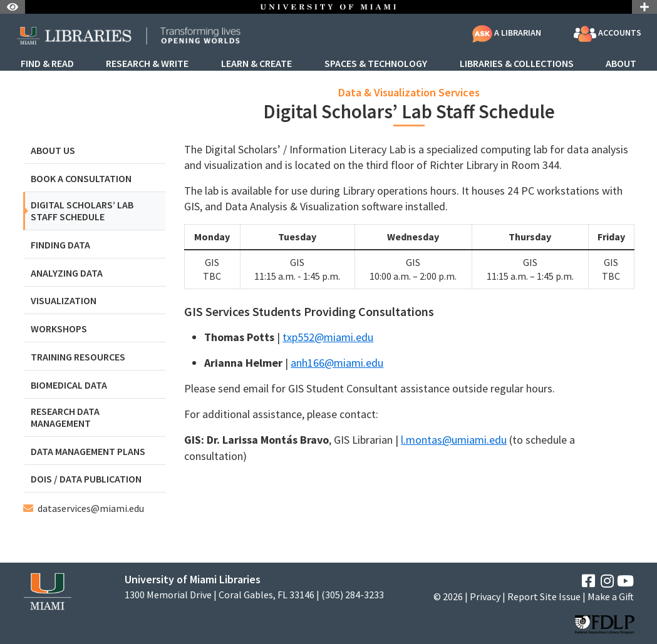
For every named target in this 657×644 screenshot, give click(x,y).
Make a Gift (611, 596)
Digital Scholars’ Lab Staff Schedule (82, 211)
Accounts (608, 34)
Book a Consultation (81, 179)
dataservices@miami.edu (91, 508)
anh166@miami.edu (337, 363)
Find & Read (47, 64)
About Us (53, 151)
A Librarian (507, 33)
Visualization (64, 301)
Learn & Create (256, 64)
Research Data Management (65, 417)
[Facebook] (588, 581)
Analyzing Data (67, 273)
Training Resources (78, 357)
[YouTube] (625, 581)
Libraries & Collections (517, 64)
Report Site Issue (544, 596)
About (621, 64)
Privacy (485, 596)
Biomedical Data (69, 385)
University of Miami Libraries (193, 579)
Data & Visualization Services (409, 92)
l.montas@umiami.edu (454, 440)
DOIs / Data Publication (86, 479)
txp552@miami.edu (328, 337)
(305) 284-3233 (353, 595)
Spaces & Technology (376, 64)
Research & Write (147, 64)
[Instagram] (607, 581)
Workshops (59, 329)
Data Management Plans (88, 452)
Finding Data (60, 245)
